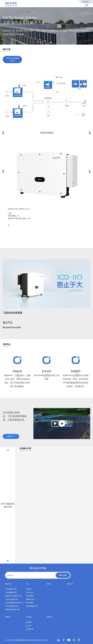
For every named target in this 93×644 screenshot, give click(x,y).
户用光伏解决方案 (11, 589)
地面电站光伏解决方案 (12, 610)
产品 (27, 584)
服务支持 (70, 584)
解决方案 (8, 584)
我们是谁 (29, 622)
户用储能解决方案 (11, 592)
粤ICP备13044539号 (43, 640)
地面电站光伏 (30, 599)
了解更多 (11, 436)
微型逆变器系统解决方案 (13, 596)
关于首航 (29, 617)
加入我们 (29, 626)
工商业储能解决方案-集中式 (14, 603)
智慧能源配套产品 (32, 606)
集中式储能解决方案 (12, 606)
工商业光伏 (29, 592)
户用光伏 (29, 589)
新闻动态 (8, 617)
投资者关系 (29, 629)
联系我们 (86, 2)
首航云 (49, 584)
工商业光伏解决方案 (12, 599)
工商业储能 (29, 596)
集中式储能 (29, 603)
